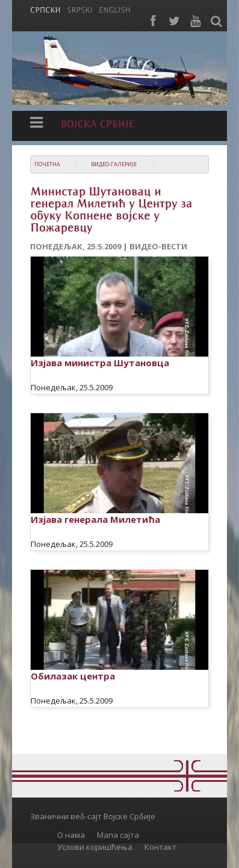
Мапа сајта (118, 835)
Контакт (160, 847)
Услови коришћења (95, 847)
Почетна (47, 164)
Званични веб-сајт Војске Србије (93, 816)
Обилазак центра (73, 676)
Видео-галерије (114, 164)
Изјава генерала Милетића (95, 519)
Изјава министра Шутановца (100, 363)
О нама (71, 835)
